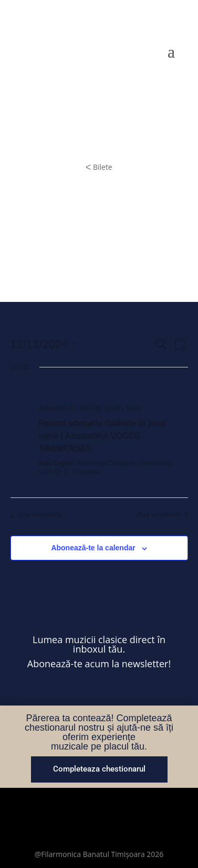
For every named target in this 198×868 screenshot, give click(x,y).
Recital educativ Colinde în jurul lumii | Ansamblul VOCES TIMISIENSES (103, 436)
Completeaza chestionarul (99, 769)
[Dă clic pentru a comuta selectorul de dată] (44, 344)
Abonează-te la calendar (93, 548)
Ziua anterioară (36, 515)
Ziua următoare (162, 515)
